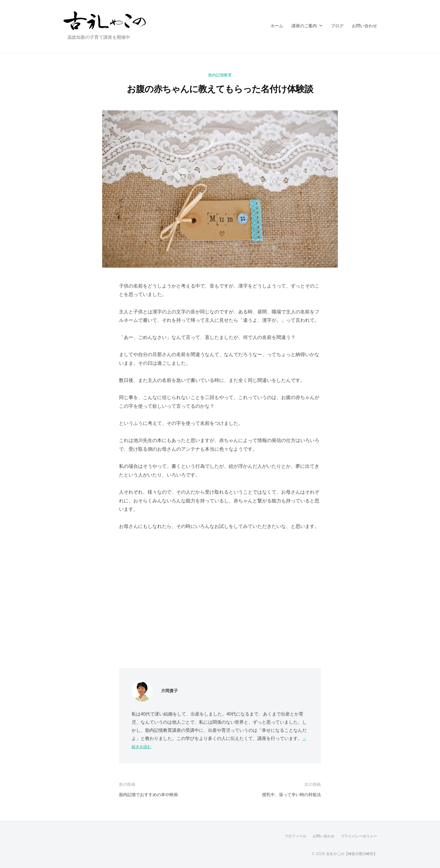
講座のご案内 (304, 26)
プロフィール (290, 836)
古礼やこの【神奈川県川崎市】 (350, 853)
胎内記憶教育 (220, 75)
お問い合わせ (365, 26)
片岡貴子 (171, 691)
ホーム (277, 26)
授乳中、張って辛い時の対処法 (288, 795)
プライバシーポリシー (357, 836)
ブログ (337, 26)
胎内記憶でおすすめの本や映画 (152, 795)
